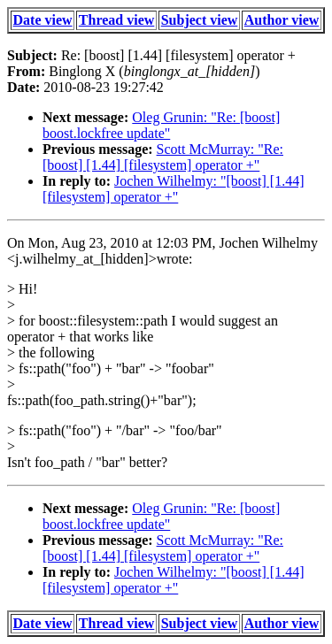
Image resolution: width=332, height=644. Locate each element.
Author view (282, 20)
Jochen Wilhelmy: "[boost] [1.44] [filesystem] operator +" (174, 189)
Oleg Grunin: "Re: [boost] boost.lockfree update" (161, 125)
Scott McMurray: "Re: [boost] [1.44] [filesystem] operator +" (163, 157)
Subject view (200, 20)
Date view (43, 20)
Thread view (116, 20)
